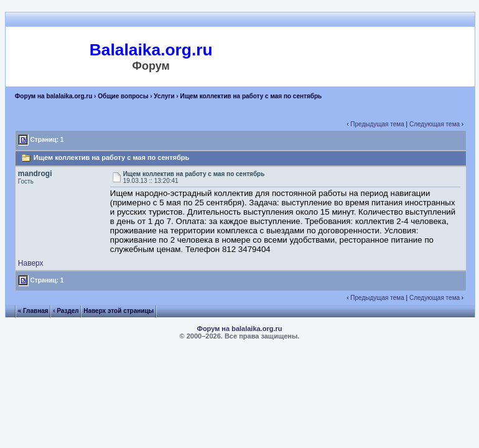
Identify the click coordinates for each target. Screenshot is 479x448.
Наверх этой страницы (119, 311)
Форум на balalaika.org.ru (54, 96)
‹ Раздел (66, 311)
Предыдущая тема (377, 124)
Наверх (31, 263)
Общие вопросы (123, 96)
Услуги (164, 96)
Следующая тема (435, 124)
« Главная (33, 311)
